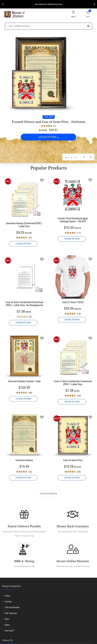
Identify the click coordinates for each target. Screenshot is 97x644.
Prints (7, 596)
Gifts (7, 619)
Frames (8, 602)
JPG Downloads (12, 607)
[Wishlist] (42, 180)
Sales (7, 625)
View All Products (49, 494)
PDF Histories (11, 613)
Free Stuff (9, 631)
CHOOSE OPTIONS (49, 137)
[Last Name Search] (49, 26)
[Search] (89, 26)
